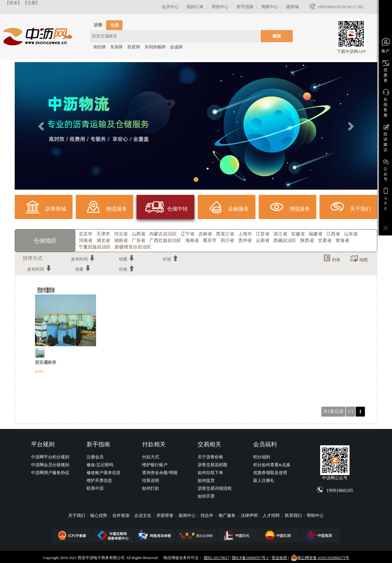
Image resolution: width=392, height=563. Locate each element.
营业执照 (279, 558)
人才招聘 (272, 515)
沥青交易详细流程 (215, 488)
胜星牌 (134, 47)
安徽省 (298, 234)
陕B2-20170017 (217, 558)
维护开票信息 (99, 480)
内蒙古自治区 (163, 234)
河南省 (86, 240)
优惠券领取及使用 (270, 473)
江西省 (333, 234)
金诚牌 (176, 47)
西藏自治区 (285, 240)
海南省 (192, 240)
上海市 (245, 234)
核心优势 (99, 515)
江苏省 (263, 234)
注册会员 (95, 457)
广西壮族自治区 (165, 240)
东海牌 (116, 47)
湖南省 (121, 240)
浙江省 (280, 234)
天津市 (103, 234)
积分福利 (262, 457)
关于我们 (77, 515)
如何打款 (151, 488)
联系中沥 (95, 488)
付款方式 (151, 457)
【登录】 (13, 3)
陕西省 (307, 240)
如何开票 (206, 496)
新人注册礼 (264, 480)
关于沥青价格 (210, 457)
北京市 (86, 234)
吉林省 (205, 234)
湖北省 (103, 240)
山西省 (139, 234)
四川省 (227, 240)
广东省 (139, 240)
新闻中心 (188, 515)
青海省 (342, 240)
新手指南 (245, 7)
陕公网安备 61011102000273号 (320, 558)
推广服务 (228, 515)
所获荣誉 (165, 515)
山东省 (351, 234)
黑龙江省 (225, 234)
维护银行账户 (155, 465)
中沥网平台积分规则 (50, 457)
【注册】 (31, 3)
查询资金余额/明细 (160, 473)
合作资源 (121, 515)
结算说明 (151, 480)
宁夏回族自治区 (95, 247)
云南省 (263, 240)
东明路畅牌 (155, 47)
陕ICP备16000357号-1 (250, 558)
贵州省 (245, 240)
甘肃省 (325, 240)
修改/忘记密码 (100, 465)
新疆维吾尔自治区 (133, 247)
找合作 (207, 515)
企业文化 (143, 515)
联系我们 (294, 515)
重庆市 (210, 240)
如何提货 (206, 480)
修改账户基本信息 (104, 473)
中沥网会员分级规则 (50, 465)
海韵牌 (99, 47)
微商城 (293, 7)
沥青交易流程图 (212, 465)
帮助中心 (220, 7)
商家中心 (270, 7)
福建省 (316, 234)
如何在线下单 (210, 473)
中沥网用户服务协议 (50, 473)
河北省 (121, 234)
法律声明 (250, 515)
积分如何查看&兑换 (272, 465)
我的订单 (195, 7)
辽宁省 (188, 234)
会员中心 (170, 7)
